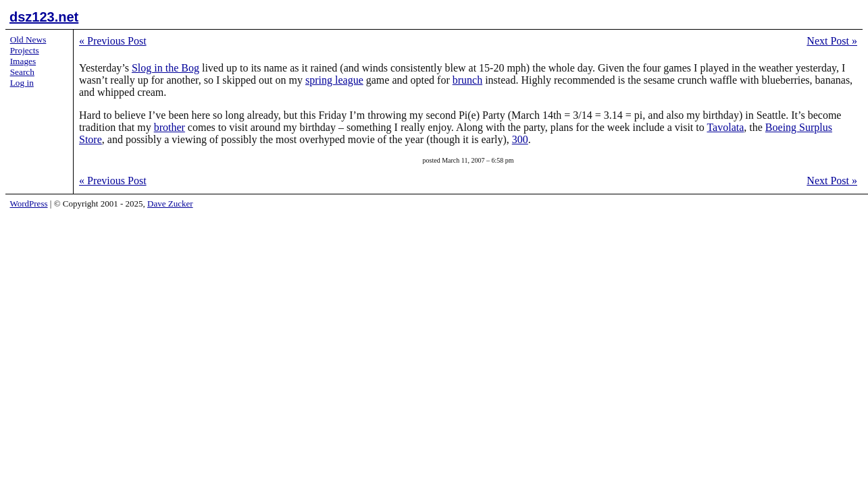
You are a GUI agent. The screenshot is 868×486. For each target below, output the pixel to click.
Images (23, 61)
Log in (22, 83)
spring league (334, 80)
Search (22, 72)
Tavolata (725, 127)
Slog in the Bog (165, 68)
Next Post (832, 41)
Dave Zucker (170, 204)
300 (520, 139)
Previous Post (113, 41)
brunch (467, 80)
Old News (28, 39)
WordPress (29, 204)
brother (170, 127)
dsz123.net (44, 17)
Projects (25, 50)
